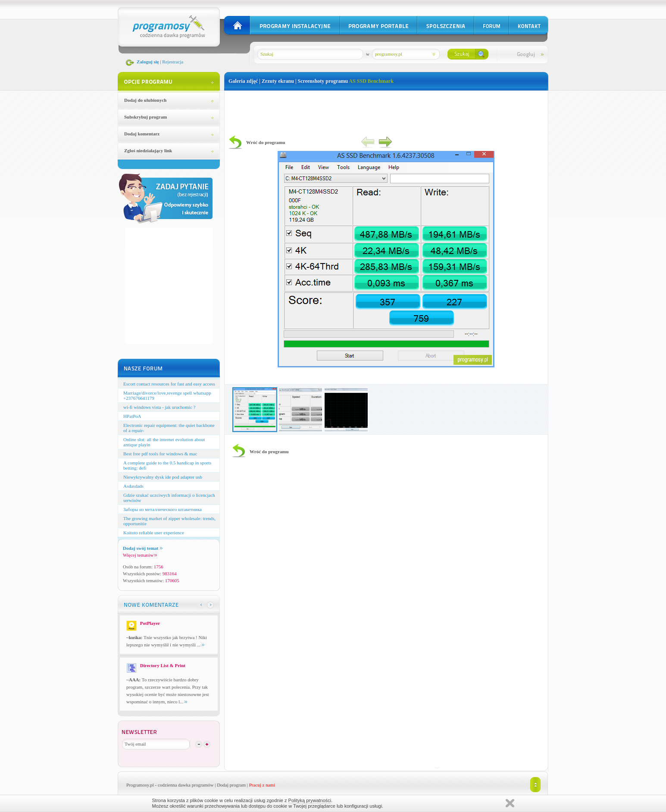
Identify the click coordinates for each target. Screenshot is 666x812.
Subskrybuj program (145, 117)
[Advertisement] (386, 110)
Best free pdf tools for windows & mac (160, 454)
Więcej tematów (140, 555)
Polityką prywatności (310, 800)
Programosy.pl (140, 785)
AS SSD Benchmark (371, 81)
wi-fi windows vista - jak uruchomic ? (159, 407)
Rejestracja (173, 62)
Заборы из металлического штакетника (163, 509)
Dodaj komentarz (142, 134)
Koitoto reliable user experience (154, 533)
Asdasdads (133, 486)
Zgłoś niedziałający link (148, 150)
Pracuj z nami (262, 785)
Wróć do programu (266, 142)
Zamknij (510, 803)
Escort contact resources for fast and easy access (169, 384)
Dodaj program (231, 785)
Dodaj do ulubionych (145, 100)
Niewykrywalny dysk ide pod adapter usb (163, 477)
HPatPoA (132, 416)
